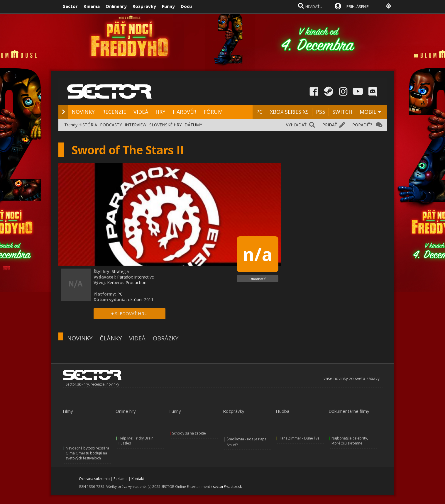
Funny (168, 6)
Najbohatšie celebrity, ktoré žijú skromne (350, 441)
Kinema (92, 6)
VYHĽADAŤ (296, 125)
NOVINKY (83, 112)
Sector (70, 6)
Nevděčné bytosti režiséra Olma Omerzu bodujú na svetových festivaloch (87, 453)
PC (259, 112)
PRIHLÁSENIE (358, 6)
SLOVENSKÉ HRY (165, 125)
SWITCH (342, 112)
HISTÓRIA (88, 125)
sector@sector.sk (227, 487)
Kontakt (138, 479)
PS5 (320, 112)
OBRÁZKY (166, 338)
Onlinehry (116, 6)
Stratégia (120, 271)
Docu (186, 6)
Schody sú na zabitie (189, 433)
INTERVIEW (136, 125)
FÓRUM (213, 112)
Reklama (121, 479)
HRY (160, 112)
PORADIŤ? (362, 125)
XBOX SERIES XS (289, 112)
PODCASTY (111, 125)
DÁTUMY (193, 125)
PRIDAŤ (330, 125)
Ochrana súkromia (94, 479)
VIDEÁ (141, 112)
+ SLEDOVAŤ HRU (129, 313)
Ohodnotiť (257, 279)
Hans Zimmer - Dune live (299, 438)
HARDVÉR (185, 112)
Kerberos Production (127, 282)
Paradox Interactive (136, 277)
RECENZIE (114, 112)
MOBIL (368, 112)
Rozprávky (144, 6)
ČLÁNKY (111, 338)
